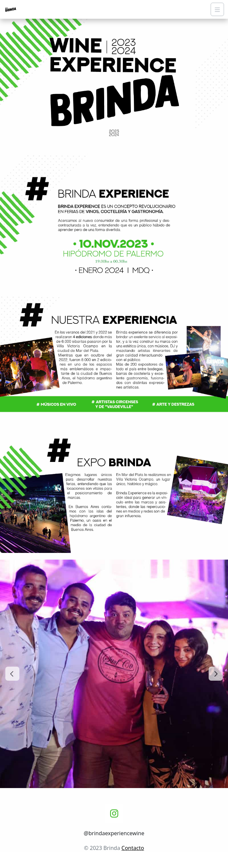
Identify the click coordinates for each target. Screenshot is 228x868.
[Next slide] (216, 674)
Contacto (133, 848)
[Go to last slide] (12, 674)
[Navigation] (217, 9)
